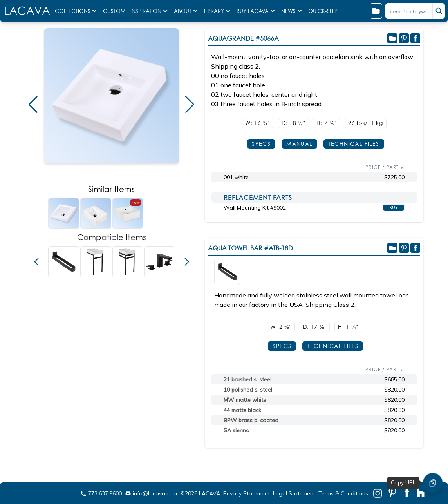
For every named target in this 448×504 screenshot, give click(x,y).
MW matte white (245, 400)
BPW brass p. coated (251, 420)
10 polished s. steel (248, 390)
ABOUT (187, 11)
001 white (236, 177)
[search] (439, 11)
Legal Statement (294, 493)
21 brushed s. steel (247, 379)
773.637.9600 (101, 493)
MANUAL (299, 144)
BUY (394, 208)
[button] (33, 105)
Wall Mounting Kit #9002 (255, 208)
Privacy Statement (247, 493)
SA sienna (237, 430)
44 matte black (242, 410)
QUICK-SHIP (323, 11)
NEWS (292, 11)
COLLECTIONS (77, 11)
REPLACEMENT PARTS (258, 198)
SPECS (261, 144)
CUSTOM (115, 11)
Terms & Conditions (343, 493)
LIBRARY (218, 11)
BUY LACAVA (257, 11)
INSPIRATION (150, 11)
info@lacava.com (151, 493)
